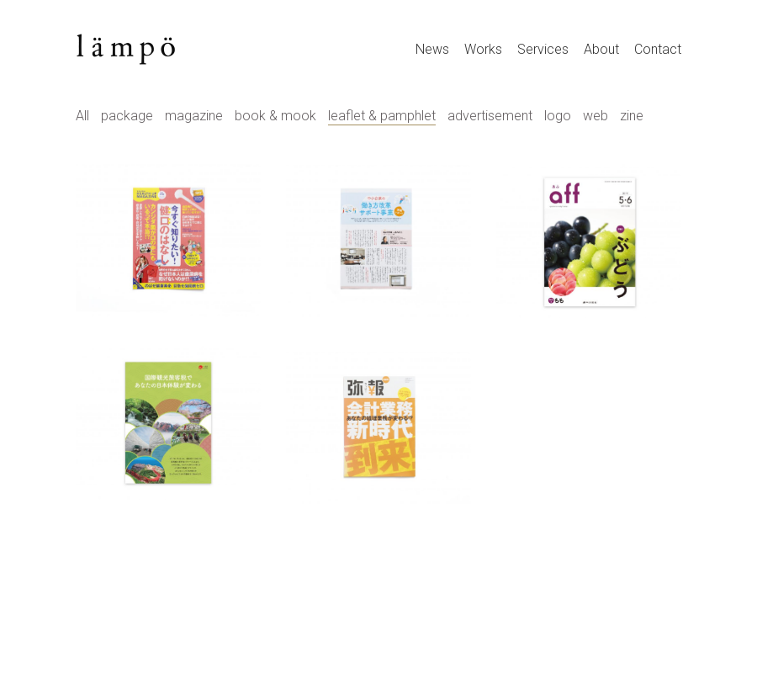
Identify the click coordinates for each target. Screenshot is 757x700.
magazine (194, 116)
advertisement (490, 116)
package (127, 116)
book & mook (275, 116)
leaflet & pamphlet (382, 116)
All (82, 116)
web (596, 116)
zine (632, 116)
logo (558, 116)
